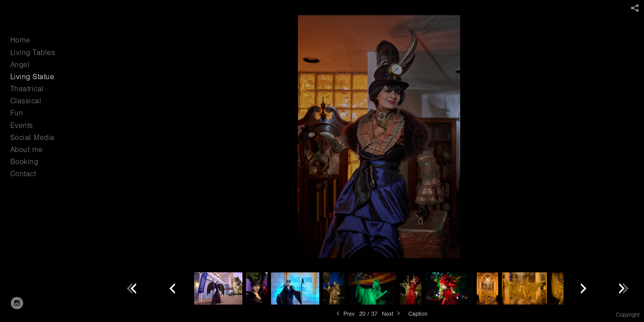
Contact (23, 174)
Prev (345, 314)
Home (20, 40)
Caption (418, 314)
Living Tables (33, 53)
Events (22, 125)
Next (392, 314)
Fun (17, 113)
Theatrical (27, 89)
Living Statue (32, 77)
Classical (26, 101)
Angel (20, 65)
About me (27, 150)
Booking (24, 162)
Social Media (32, 138)
